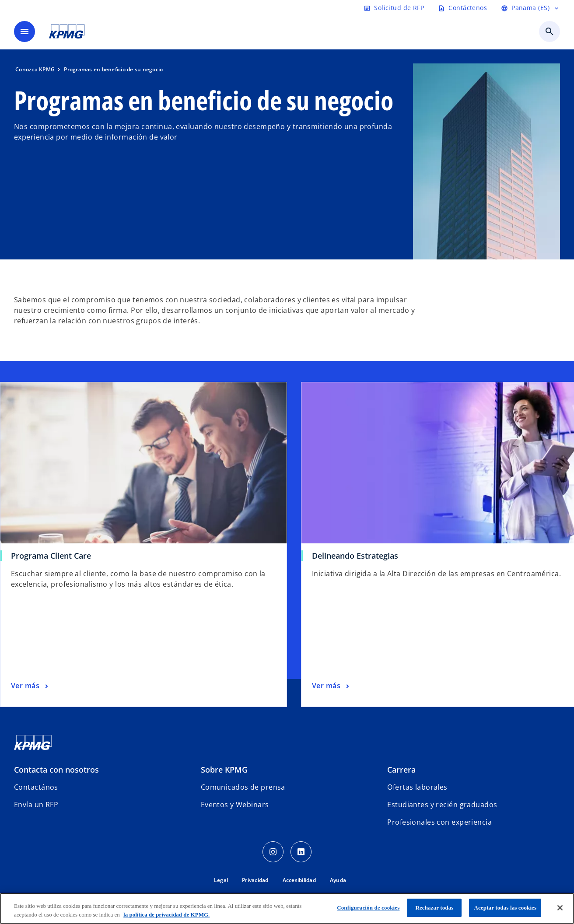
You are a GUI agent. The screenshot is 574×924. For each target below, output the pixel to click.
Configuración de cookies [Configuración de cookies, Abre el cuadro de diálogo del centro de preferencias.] (368, 908)
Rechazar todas (434, 908)
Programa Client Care (51, 556)
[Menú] (24, 31)
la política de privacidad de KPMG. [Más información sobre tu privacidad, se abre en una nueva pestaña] (166, 915)
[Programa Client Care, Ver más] (31, 686)
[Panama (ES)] (530, 8)
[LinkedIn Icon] (301, 852)
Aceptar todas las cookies (505, 908)
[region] (287, 908)
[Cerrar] (560, 908)
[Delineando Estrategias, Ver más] (332, 686)
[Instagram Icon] (273, 852)
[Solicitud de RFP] (394, 8)
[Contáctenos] (462, 8)
